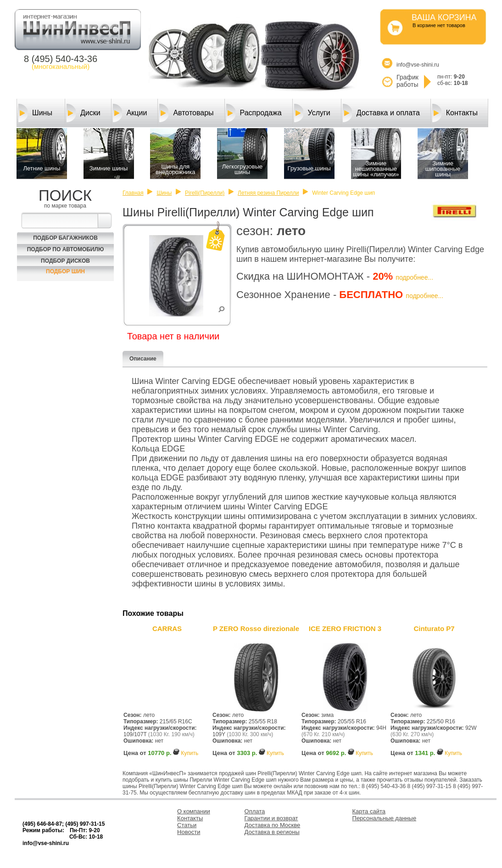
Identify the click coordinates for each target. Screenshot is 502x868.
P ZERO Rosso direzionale (256, 628)
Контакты (455, 113)
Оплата (255, 811)
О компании (194, 811)
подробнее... (414, 277)
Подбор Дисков (65, 261)
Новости (189, 832)
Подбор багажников (65, 238)
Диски (84, 113)
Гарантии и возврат (271, 818)
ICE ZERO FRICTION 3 (345, 628)
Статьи (187, 825)
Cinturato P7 (434, 628)
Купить (190, 753)
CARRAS (167, 628)
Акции (130, 113)
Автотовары (186, 113)
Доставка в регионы (272, 832)
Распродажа (254, 113)
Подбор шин (65, 271)
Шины (35, 113)
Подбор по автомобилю (66, 249)
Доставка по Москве (273, 825)
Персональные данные (385, 818)
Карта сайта (369, 811)
